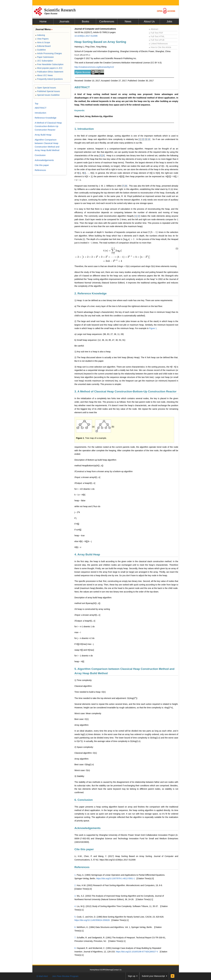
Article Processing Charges (49, 53)
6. (75, 927)
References (82, 867)
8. (75, 948)
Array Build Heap (43, 135)
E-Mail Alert (42, 976)
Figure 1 (153, 328)
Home (43, 22)
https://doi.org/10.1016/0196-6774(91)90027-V (137, 952)
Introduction (40, 113)
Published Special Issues (48, 91)
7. (75, 938)
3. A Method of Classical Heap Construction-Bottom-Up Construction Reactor (125, 391)
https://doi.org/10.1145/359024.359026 (92, 920)
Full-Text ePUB (157, 40)
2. (75, 885)
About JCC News (44, 75)
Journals (64, 22)
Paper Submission (45, 57)
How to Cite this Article (160, 47)
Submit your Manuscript (153, 976)
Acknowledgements (87, 828)
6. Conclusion (84, 800)
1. (75, 875)
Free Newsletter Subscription (49, 64)
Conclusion (40, 155)
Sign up (132, 976)
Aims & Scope (43, 42)
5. (75, 917)
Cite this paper (84, 849)
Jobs (169, 22)
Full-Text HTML (157, 36)
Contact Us (117, 970)
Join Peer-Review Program (65, 976)
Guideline (41, 50)
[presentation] (153, 232)
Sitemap (109, 970)
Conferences (107, 22)
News (128, 22)
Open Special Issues (46, 88)
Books (85, 22)
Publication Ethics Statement (49, 72)
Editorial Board (43, 46)
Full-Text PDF (156, 33)
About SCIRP (100, 970)
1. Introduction (84, 129)
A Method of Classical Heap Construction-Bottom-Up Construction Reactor (48, 126)
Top (36, 104)
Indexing (40, 35)
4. (75, 906)
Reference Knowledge (46, 118)
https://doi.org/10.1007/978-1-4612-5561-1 (116, 878)
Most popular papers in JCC (49, 68)
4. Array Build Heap (87, 554)
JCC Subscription (44, 61)
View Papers (42, 39)
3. (75, 896)
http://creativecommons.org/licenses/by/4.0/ (94, 67)
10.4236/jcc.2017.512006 (86, 36)
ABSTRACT (82, 87)
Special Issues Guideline (47, 95)
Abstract (154, 29)
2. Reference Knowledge (91, 293)
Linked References (158, 44)
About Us (149, 22)
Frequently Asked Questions (49, 79)
